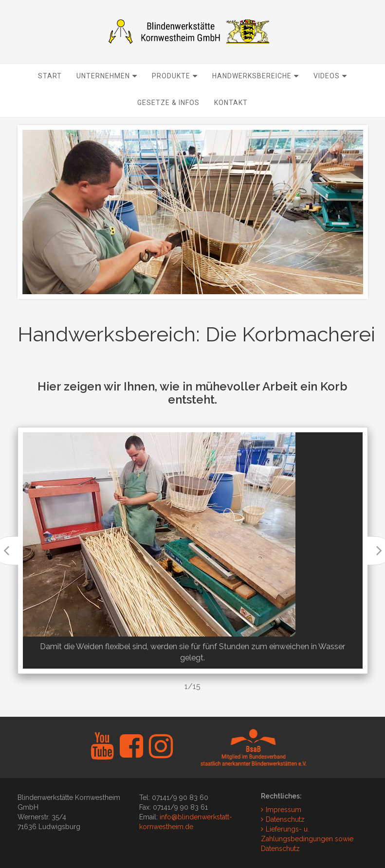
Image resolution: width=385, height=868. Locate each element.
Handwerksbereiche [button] (256, 95)
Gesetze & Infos (168, 122)
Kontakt (231, 122)
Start (50, 95)
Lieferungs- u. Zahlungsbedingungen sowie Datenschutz (307, 839)
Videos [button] (330, 95)
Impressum (284, 810)
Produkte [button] (175, 95)
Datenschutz (285, 819)
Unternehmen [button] (107, 95)
